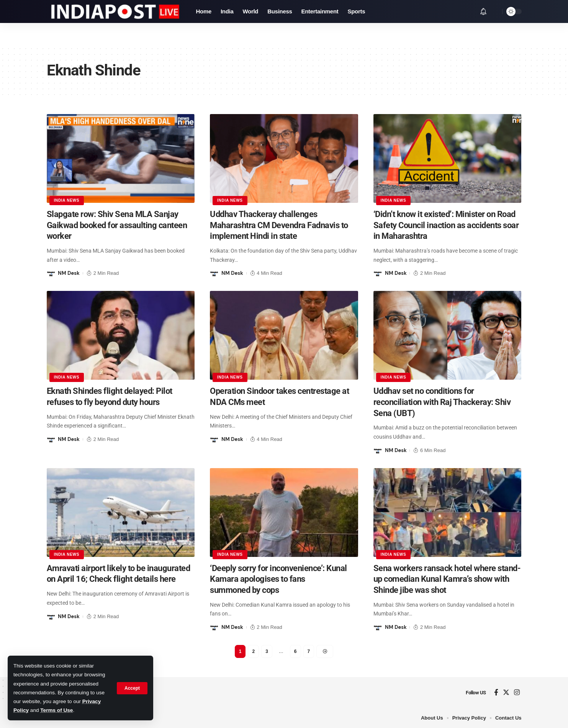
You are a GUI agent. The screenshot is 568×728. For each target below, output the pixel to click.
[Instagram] (517, 693)
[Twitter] (506, 693)
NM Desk (69, 273)
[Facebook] (496, 693)
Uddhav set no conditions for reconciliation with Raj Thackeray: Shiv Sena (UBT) (442, 402)
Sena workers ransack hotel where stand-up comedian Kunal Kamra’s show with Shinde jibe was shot (447, 579)
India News (67, 200)
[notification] (483, 11)
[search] (494, 11)
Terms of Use (56, 710)
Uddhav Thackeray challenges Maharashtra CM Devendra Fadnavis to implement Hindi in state (279, 225)
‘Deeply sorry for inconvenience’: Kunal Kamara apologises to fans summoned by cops (278, 579)
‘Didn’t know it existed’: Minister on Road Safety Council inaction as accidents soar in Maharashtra (446, 225)
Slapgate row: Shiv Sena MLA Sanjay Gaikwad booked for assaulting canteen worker (117, 225)
